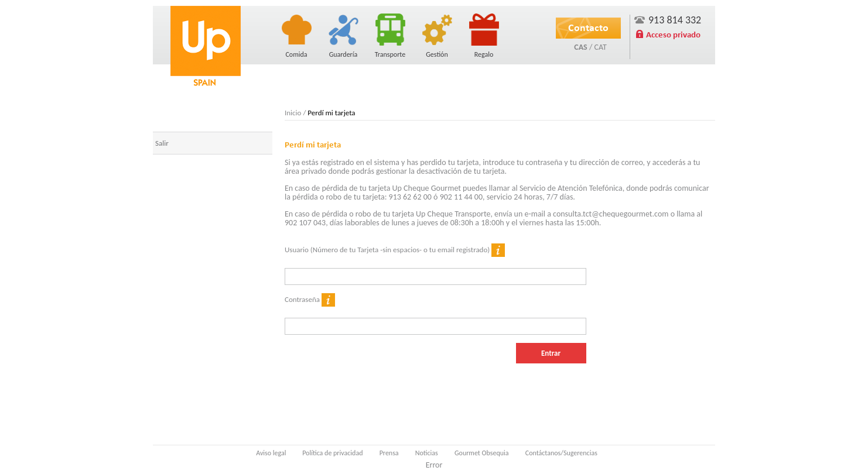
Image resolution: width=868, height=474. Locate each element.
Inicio (293, 113)
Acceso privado (673, 35)
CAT (600, 47)
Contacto (588, 28)
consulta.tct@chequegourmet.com (611, 214)
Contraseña (310, 300)
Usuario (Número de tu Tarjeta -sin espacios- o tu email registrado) (395, 250)
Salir (162, 143)
